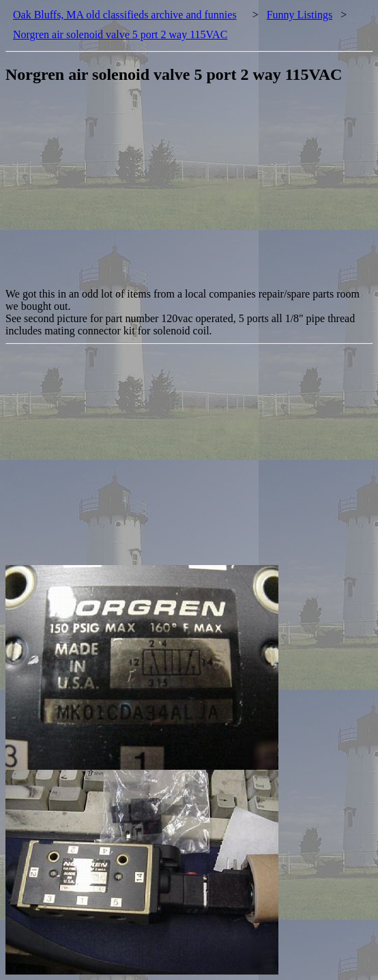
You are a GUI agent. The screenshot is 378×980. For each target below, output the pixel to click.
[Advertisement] (192, 192)
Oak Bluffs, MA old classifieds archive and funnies (125, 15)
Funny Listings (300, 15)
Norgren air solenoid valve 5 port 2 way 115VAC (120, 34)
